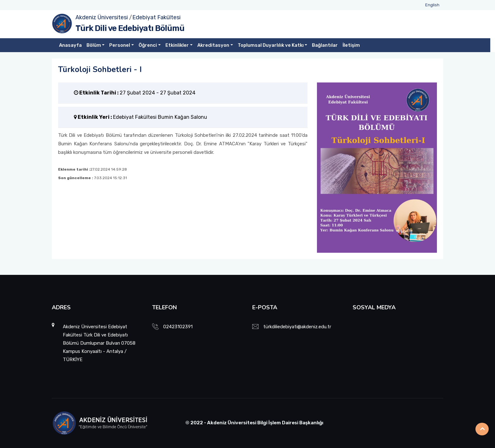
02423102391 (178, 327)
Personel (120, 45)
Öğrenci (148, 45)
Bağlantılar (325, 45)
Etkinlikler (177, 45)
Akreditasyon (213, 45)
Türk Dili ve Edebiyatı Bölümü (130, 28)
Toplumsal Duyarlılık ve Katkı (271, 45)
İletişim (351, 45)
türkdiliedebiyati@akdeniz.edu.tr (297, 327)
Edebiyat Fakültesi (156, 17)
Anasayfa (70, 45)
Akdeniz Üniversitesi (102, 17)
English (432, 5)
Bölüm (94, 45)
